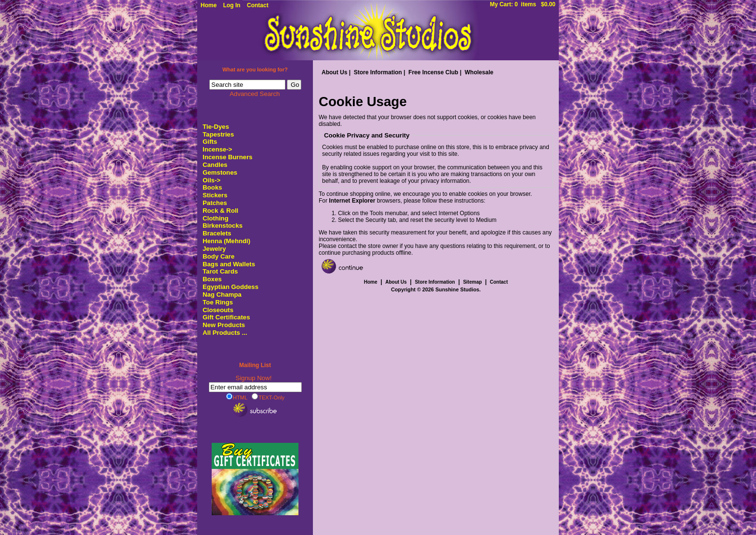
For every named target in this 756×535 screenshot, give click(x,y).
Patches (215, 203)
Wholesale (479, 72)
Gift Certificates (226, 317)
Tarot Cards (220, 271)
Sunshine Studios (457, 289)
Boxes (212, 279)
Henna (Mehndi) (226, 241)
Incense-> (217, 149)
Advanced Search (255, 94)
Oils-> (211, 180)
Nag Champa (222, 295)
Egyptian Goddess (230, 287)
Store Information (378, 72)
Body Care (218, 256)
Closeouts (218, 310)
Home (209, 5)
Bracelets (217, 233)
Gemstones (220, 172)
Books (212, 187)
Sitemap (472, 282)
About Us (334, 72)
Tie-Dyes (216, 127)
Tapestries (218, 134)
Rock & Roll (220, 211)
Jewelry (214, 249)
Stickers (215, 195)
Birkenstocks (223, 226)
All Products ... (225, 333)
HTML (237, 397)
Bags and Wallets (229, 264)
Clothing (215, 218)
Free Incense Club (433, 72)
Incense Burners (227, 157)
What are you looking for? (255, 69)
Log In (232, 5)
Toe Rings (218, 302)
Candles (215, 165)
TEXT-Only (268, 397)
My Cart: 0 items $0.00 (523, 4)
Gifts (210, 142)
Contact (258, 5)
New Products (224, 325)
